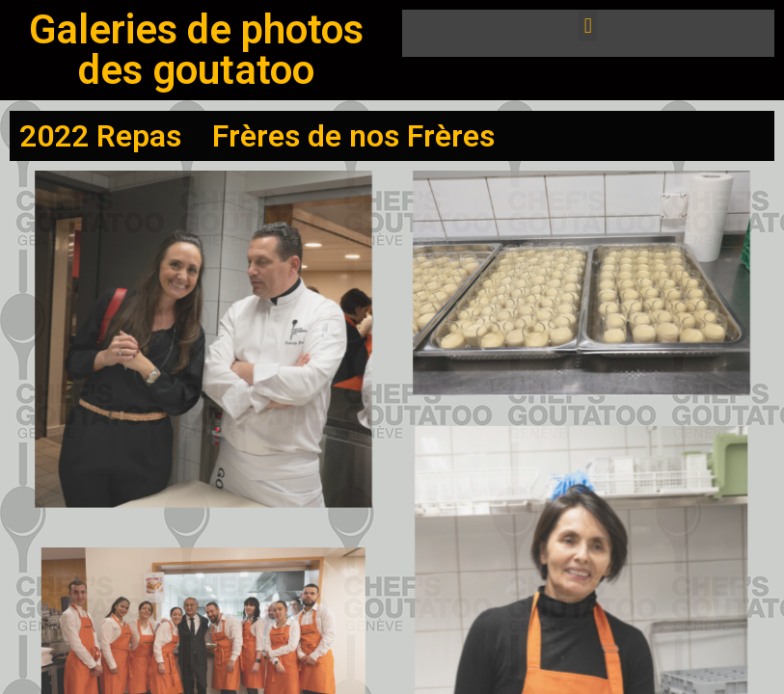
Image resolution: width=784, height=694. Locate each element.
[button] (588, 26)
